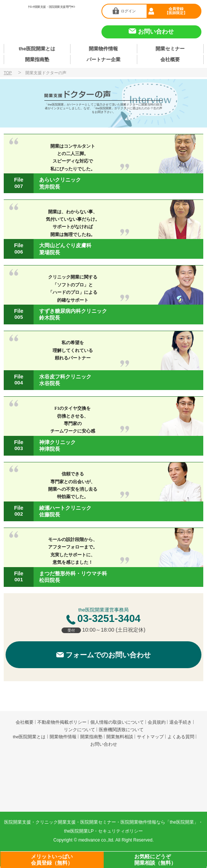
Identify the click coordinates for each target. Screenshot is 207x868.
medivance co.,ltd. (96, 842)
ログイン (128, 11)
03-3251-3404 (109, 620)
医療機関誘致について (121, 731)
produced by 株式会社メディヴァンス (103, 792)
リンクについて (79, 731)
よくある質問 (181, 738)
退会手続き (181, 724)
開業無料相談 (120, 738)
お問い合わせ (104, 746)
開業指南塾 (37, 61)
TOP (8, 74)
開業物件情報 (103, 49)
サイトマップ (150, 738)
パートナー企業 (103, 61)
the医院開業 (103, 765)
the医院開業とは (37, 49)
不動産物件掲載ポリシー (62, 724)
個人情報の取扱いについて (117, 724)
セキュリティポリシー (120, 833)
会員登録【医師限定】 (176, 10)
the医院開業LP (79, 833)
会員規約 (157, 724)
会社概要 (170, 61)
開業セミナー (170, 49)
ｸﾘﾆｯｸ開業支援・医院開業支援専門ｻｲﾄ (51, 7)
